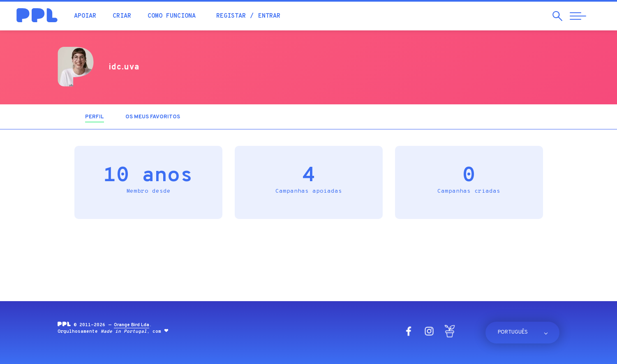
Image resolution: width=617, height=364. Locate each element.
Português (513, 332)
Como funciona (172, 16)
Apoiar (85, 16)
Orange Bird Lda (132, 325)
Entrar (269, 16)
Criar (122, 16)
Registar (231, 16)
